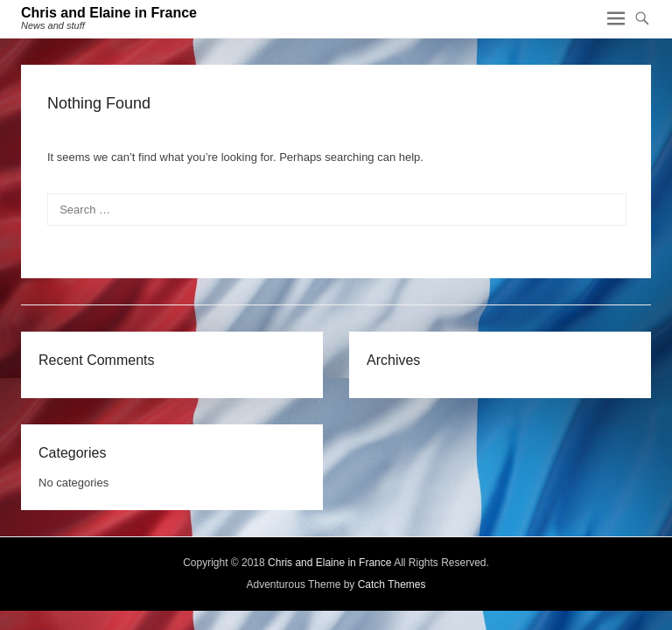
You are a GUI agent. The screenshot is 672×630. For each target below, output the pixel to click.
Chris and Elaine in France (109, 13)
